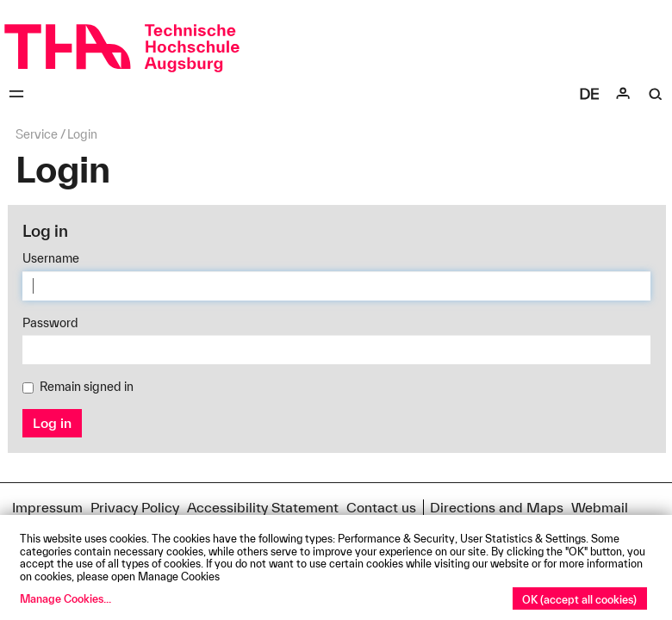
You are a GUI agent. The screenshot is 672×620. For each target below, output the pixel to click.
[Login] (623, 94)
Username (51, 258)
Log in (52, 423)
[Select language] (589, 94)
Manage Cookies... (65, 598)
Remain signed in (78, 387)
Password (50, 323)
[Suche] (656, 94)
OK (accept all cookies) (579, 599)
